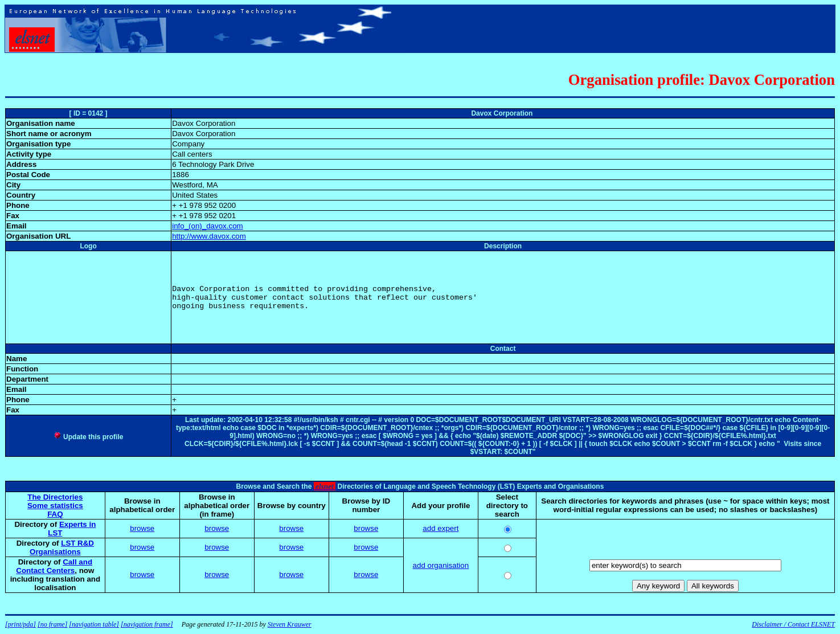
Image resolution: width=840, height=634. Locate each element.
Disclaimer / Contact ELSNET (793, 624)
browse (142, 528)
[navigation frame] (147, 624)
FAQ (55, 514)
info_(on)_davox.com (207, 226)
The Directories (55, 497)
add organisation (441, 565)
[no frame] (52, 624)
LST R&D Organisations (62, 547)
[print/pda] (21, 624)
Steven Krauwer (290, 624)
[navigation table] (94, 624)
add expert (441, 528)
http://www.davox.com (209, 236)
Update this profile (89, 437)
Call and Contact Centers (54, 566)
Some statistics (55, 506)
